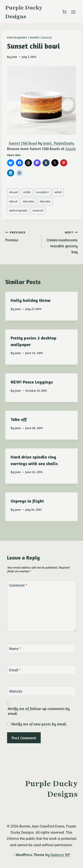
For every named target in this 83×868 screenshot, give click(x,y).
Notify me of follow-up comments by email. (39, 711)
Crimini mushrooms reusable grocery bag (62, 242)
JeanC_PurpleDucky (59, 143)
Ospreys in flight (27, 501)
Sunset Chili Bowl (23, 143)
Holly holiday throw (31, 300)
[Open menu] (73, 12)
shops (34, 38)
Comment (18, 585)
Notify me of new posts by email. (39, 724)
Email (15, 670)
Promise (22, 236)
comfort (42, 192)
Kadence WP (60, 855)
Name (15, 649)
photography (17, 38)
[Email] (41, 670)
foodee (28, 201)
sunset (38, 210)
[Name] (41, 649)
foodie (45, 201)
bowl (13, 192)
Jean (14, 57)
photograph (18, 210)
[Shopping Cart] (64, 12)
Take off (19, 419)
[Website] (41, 691)
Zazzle (47, 38)
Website (16, 691)
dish (58, 192)
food (13, 201)
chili (27, 192)
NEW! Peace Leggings (32, 382)
